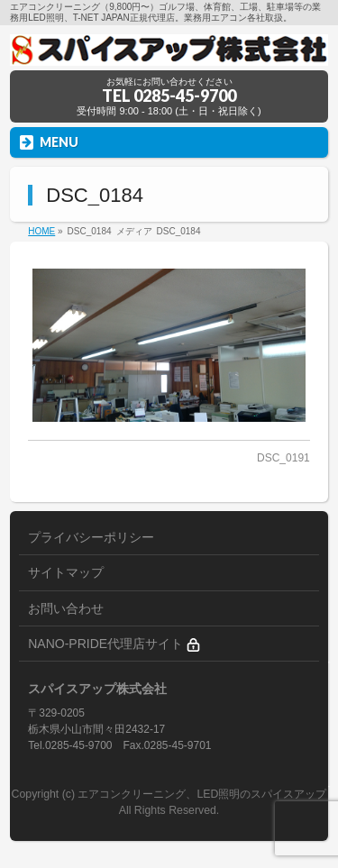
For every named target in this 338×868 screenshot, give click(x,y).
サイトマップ (66, 572)
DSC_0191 (283, 458)
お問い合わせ (66, 608)
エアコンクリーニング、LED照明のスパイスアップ (202, 794)
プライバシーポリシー (91, 537)
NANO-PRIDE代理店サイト (114, 644)
